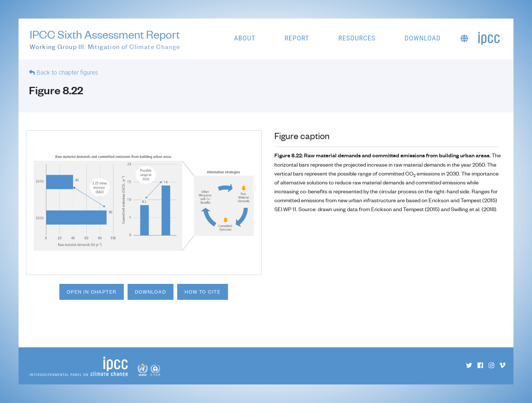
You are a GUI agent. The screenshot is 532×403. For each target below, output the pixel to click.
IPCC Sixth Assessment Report (105, 40)
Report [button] (297, 38)
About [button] (245, 38)
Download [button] (422, 38)
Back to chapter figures (67, 73)
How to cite (203, 292)
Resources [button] (357, 38)
